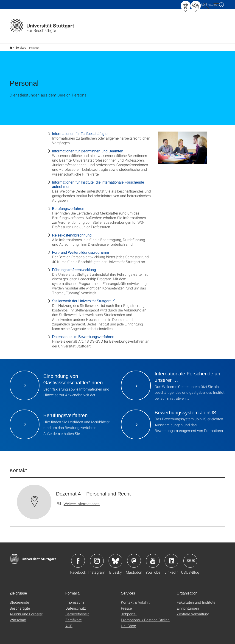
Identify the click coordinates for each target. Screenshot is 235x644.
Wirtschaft (18, 617)
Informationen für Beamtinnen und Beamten (88, 148)
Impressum (75, 599)
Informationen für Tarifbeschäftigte (80, 131)
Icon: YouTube (153, 558)
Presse (126, 605)
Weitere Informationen (82, 501)
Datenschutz (76, 605)
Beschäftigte (20, 605)
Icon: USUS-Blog (190, 558)
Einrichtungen (188, 605)
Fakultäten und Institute (196, 599)
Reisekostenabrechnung (72, 232)
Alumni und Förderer (26, 611)
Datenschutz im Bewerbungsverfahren (83, 334)
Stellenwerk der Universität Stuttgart (81, 298)
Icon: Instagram (97, 558)
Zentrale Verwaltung (193, 611)
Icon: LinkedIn (171, 558)
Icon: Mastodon (134, 558)
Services (18, 46)
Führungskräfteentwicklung (74, 267)
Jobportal (129, 611)
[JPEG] (183, 145)
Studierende (19, 599)
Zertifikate (74, 617)
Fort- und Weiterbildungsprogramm (81, 249)
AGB (69, 623)
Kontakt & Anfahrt (135, 599)
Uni (204, 4)
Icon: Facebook (78, 558)
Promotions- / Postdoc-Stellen (145, 617)
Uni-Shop (129, 623)
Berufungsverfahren (68, 206)
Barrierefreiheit (77, 611)
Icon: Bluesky (115, 558)
